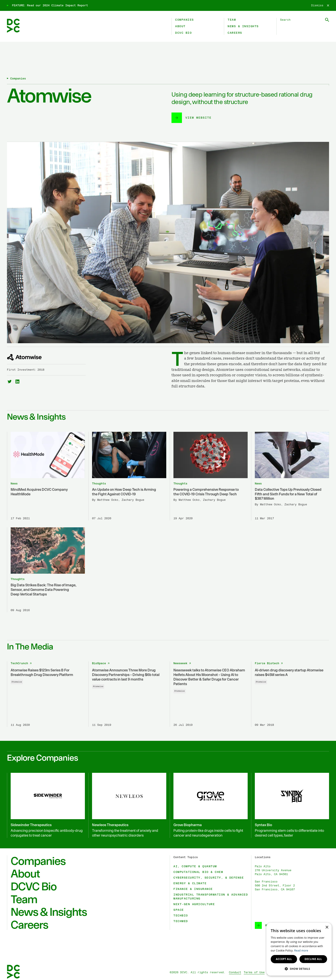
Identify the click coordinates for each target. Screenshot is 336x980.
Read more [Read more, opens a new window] (301, 951)
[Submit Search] (327, 20)
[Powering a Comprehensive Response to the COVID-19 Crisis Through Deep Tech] (209, 476)
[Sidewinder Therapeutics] (46, 805)
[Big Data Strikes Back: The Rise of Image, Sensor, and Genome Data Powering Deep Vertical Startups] (46, 570)
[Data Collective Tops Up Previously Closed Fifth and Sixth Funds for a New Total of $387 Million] (290, 476)
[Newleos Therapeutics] (127, 805)
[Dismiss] (320, 5)
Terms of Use (254, 972)
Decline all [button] (313, 959)
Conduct (235, 972)
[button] (299, 969)
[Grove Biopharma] (209, 805)
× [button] (327, 927)
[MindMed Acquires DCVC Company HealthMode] (46, 476)
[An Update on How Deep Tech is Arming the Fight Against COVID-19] (127, 476)
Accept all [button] (284, 959)
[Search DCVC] (305, 20)
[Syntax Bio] (290, 805)
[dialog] (299, 949)
